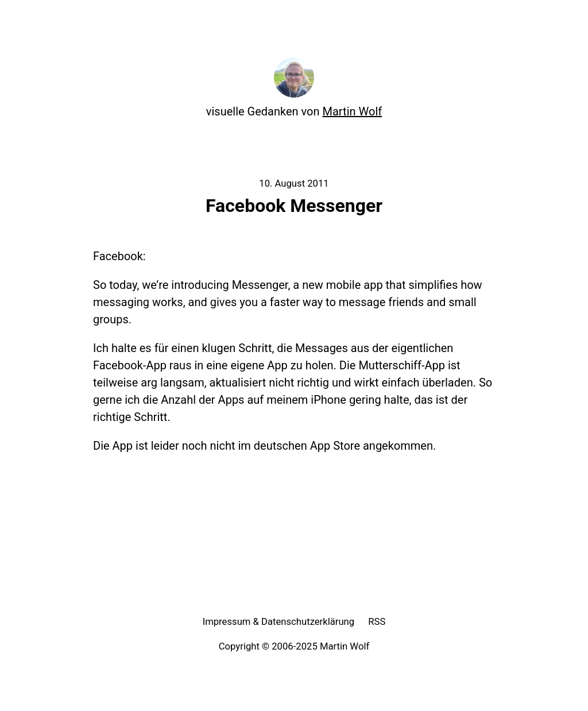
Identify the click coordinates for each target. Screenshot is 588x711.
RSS (377, 622)
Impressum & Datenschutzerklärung (279, 622)
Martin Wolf (353, 111)
